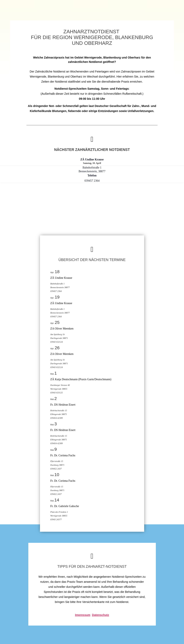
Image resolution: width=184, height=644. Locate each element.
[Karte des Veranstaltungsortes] (16, 224)
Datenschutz (100, 615)
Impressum (83, 615)
